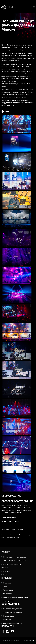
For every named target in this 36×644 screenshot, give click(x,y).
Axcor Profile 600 (23, 505)
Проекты (13, 535)
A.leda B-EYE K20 (8, 508)
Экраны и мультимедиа (12, 612)
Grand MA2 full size (9, 505)
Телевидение (8, 590)
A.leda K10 (19, 508)
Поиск (5, 567)
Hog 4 (7, 513)
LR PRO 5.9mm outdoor (10, 521)
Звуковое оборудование (13, 623)
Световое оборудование (13, 609)
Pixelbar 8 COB (16, 513)
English (6, 575)
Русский (7, 571)
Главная (5, 535)
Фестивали (8, 594)
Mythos (18, 510)
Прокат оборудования (12, 564)
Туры (5, 587)
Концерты (7, 583)
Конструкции (8, 616)
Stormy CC (10, 510)
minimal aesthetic (27, 640)
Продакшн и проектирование (15, 557)
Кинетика (7, 620)
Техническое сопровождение (15, 561)
